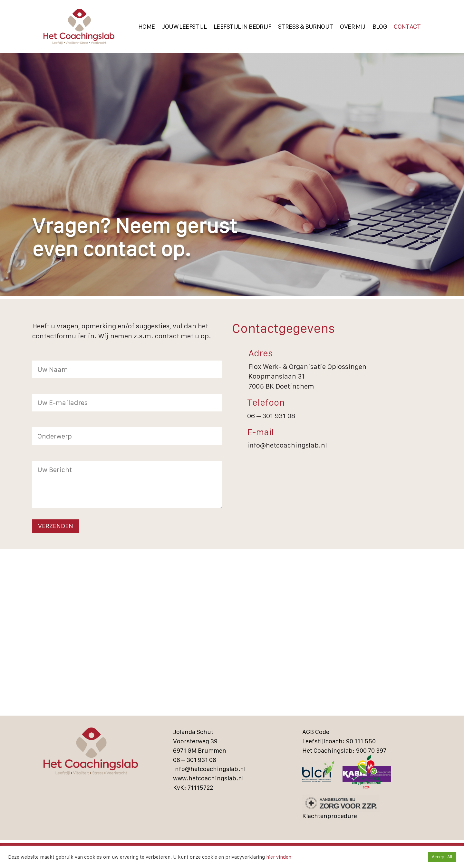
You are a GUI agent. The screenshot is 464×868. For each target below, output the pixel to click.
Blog (380, 27)
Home (147, 27)
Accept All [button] (442, 857)
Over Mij (353, 27)
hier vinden (278, 857)
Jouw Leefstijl (184, 27)
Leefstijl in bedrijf (242, 27)
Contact (407, 27)
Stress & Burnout (305, 27)
